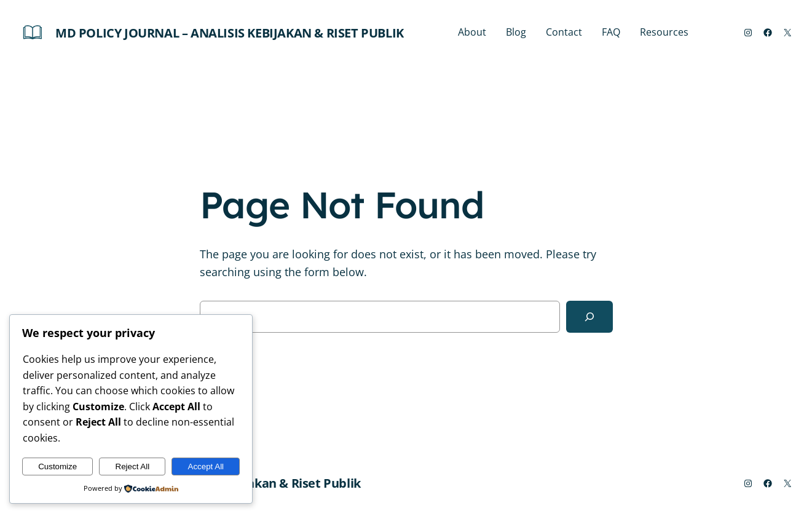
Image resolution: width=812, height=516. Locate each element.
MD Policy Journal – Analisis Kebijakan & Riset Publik (230, 33)
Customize (57, 466)
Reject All (133, 466)
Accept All (206, 466)
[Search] (589, 317)
